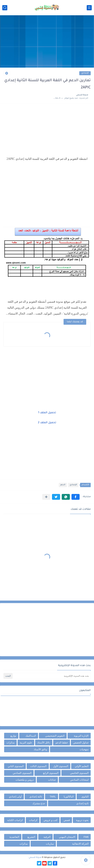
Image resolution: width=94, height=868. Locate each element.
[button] (76, 497)
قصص (67, 820)
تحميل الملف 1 (47, 413)
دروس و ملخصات (25, 780)
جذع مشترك (39, 803)
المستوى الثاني (16, 766)
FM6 (86, 837)
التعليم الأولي (82, 766)
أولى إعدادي (15, 796)
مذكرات (11, 743)
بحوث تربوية (82, 820)
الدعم (63, 485)
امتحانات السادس (79, 780)
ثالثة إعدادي (36, 796)
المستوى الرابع (51, 773)
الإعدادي (85, 73)
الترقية (47, 837)
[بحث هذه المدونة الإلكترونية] (52, 676)
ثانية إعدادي (82, 803)
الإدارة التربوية (81, 736)
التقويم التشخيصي (55, 736)
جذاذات (52, 780)
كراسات (33, 820)
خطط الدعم (62, 743)
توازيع (13, 736)
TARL (53, 796)
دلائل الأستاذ (44, 743)
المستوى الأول (61, 766)
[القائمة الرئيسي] (89, 8)
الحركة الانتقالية (80, 844)
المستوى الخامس (79, 773)
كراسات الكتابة (15, 820)
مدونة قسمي (35, 858)
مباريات (50, 844)
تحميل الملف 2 (47, 423)
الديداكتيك (31, 736)
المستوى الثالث (38, 766)
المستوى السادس (22, 773)
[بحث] (5, 8)
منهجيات (84, 749)
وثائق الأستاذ (40, 749)
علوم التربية (26, 743)
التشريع (31, 837)
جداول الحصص (81, 743)
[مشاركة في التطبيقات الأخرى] (46, 497)
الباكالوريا (69, 796)
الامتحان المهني (67, 837)
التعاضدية (14, 837)
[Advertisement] (47, 42)
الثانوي (85, 796)
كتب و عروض (50, 820)
